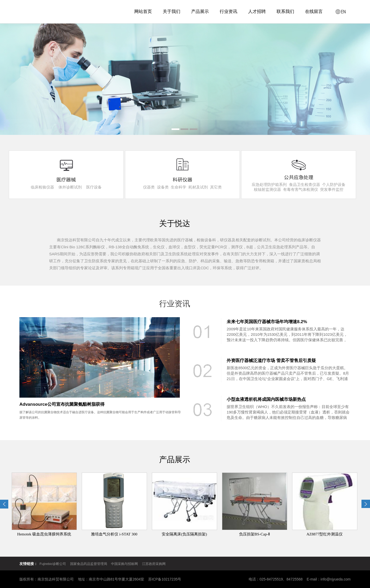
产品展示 (200, 12)
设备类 (163, 187)
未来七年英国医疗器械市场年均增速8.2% (267, 322)
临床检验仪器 (42, 187)
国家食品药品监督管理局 (90, 564)
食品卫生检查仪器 (305, 184)
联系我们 (285, 12)
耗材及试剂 (198, 187)
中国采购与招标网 (124, 564)
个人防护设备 (334, 184)
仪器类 (149, 187)
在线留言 (314, 12)
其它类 (216, 187)
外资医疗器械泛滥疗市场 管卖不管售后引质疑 (271, 361)
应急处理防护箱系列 (269, 184)
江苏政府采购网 (154, 564)
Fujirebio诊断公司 (53, 564)
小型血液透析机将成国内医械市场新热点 (266, 399)
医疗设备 (94, 187)
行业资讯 (228, 12)
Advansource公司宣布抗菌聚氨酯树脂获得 (62, 404)
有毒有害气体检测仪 (301, 189)
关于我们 (172, 12)
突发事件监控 (332, 189)
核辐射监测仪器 (267, 189)
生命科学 (179, 187)
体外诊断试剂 (70, 187)
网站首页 (143, 12)
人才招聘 (257, 12)
